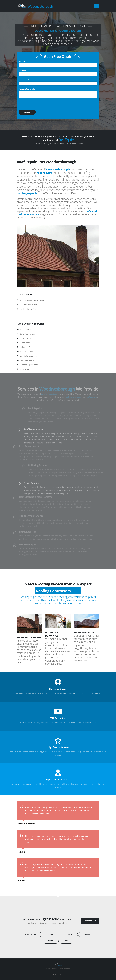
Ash (66, 941)
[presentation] (37, 104)
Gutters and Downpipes (53, 634)
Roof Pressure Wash (29, 637)
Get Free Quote (90, 921)
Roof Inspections (84, 633)
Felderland (52, 934)
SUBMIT (27, 112)
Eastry (70, 934)
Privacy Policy (59, 975)
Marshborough (30, 934)
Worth (51, 941)
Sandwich (88, 934)
